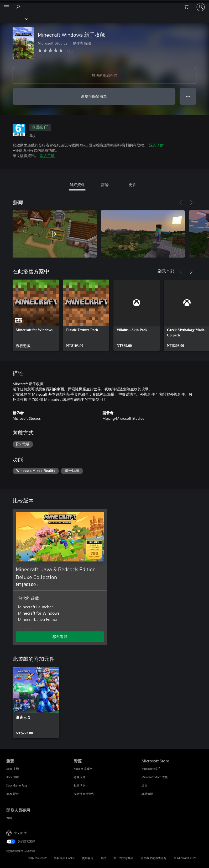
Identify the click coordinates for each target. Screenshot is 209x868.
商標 (103, 858)
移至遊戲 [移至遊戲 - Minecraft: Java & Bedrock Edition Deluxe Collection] (60, 637)
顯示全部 (166, 271)
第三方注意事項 (124, 858)
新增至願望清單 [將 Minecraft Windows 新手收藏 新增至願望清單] (94, 96)
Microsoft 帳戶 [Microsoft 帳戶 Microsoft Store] (151, 769)
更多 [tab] (132, 185)
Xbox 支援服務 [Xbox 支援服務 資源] (83, 769)
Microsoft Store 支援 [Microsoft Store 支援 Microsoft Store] (155, 777)
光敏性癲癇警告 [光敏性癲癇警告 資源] (84, 794)
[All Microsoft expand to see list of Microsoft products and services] (7, 7)
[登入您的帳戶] (201, 7)
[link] (36, 315)
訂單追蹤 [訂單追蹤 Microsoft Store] (147, 794)
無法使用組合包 (104, 75)
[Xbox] (14, 19)
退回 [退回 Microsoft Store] (144, 785)
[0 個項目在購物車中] (188, 7)
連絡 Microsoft (37, 858)
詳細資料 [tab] (77, 185)
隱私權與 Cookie (64, 858)
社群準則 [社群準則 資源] (80, 785)
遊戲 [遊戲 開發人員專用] (9, 818)
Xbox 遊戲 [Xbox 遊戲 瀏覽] (13, 777)
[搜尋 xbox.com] (18, 7)
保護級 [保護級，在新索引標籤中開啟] (40, 127)
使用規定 (88, 858)
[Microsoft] (104, 4)
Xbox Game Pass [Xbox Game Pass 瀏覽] (17, 785)
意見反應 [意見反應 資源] (80, 777)
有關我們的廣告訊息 (154, 858)
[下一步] (191, 203)
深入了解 (156, 145)
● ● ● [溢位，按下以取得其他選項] (188, 96)
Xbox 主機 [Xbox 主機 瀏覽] (13, 769)
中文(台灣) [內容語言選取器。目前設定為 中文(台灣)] (21, 833)
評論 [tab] (105, 185)
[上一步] (181, 203)
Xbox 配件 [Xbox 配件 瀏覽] (13, 794)
